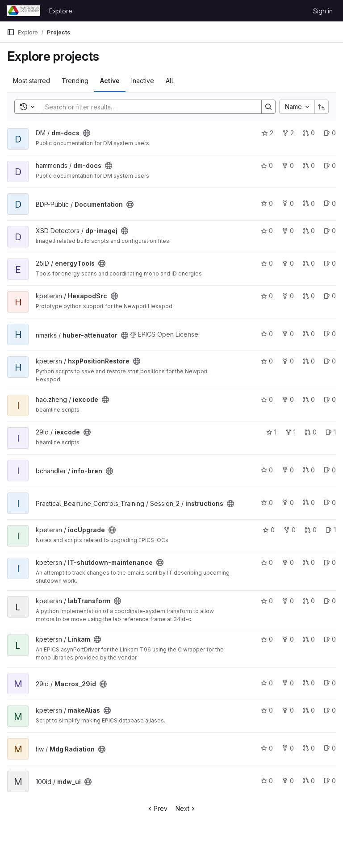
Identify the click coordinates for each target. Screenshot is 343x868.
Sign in (323, 11)
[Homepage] (23, 11)
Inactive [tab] (143, 81)
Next (186, 808)
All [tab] (169, 81)
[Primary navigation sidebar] (11, 32)
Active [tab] (110, 81)
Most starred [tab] (31, 81)
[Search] (146, 107)
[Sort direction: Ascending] (322, 107)
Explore (61, 11)
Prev (157, 808)
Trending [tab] (75, 81)
